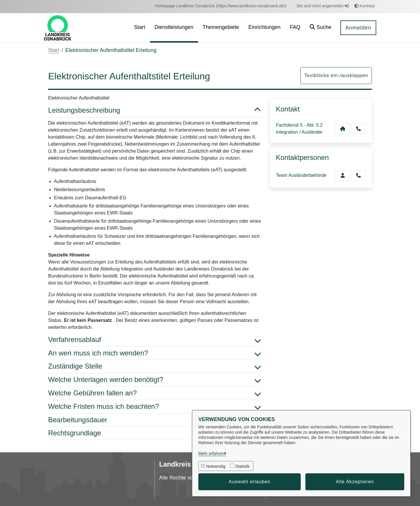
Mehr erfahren (211, 453)
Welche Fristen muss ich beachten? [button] (155, 407)
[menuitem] (221, 6)
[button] (321, 28)
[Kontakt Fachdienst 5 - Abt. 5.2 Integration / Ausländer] (343, 129)
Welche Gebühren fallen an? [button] (155, 393)
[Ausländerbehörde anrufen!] (358, 175)
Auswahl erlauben (250, 482)
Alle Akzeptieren (355, 482)
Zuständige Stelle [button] (155, 366)
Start (54, 50)
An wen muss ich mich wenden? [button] (155, 353)
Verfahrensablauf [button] (155, 340)
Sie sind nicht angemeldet (323, 6)
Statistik (243, 466)
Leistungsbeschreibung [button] (155, 110)
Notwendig (216, 466)
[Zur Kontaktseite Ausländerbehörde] (343, 175)
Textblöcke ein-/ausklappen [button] (336, 75)
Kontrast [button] (365, 6)
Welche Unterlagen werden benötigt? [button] (155, 380)
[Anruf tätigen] (358, 129)
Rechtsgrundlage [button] (155, 433)
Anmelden (358, 28)
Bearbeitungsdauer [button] (155, 420)
